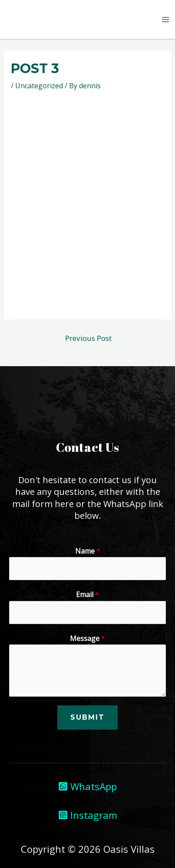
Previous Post (88, 338)
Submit (87, 717)
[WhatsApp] (87, 786)
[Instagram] (88, 815)
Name (88, 551)
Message (87, 638)
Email (87, 594)
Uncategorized (39, 86)
